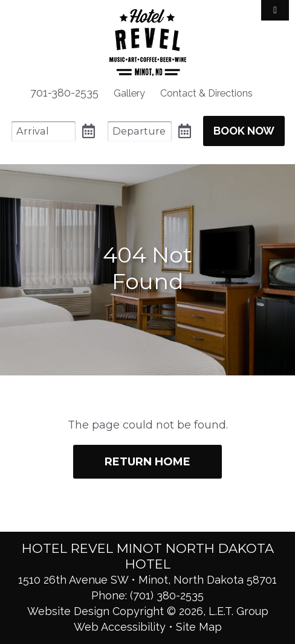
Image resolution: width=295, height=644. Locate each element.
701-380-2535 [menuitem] (64, 93)
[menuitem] (129, 93)
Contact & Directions (206, 93)
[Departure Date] (140, 131)
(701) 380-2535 (167, 595)
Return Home (147, 462)
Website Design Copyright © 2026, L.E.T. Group (148, 611)
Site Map (199, 627)
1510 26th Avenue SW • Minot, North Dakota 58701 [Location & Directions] (147, 580)
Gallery (129, 93)
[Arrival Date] (44, 131)
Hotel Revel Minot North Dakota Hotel (148, 43)
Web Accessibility (120, 627)
